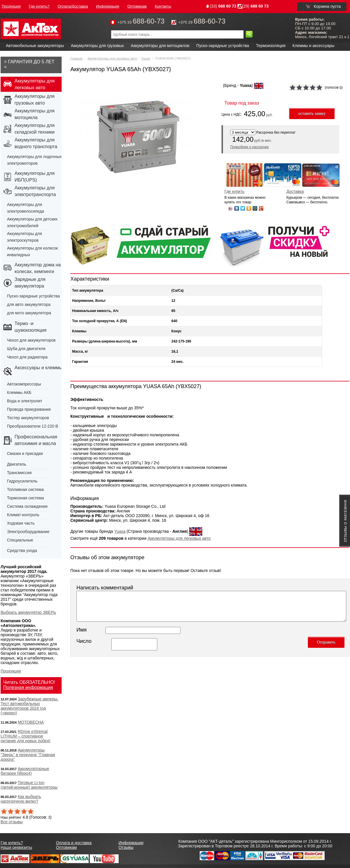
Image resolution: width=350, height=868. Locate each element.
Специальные (20, 540)
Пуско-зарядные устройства (223, 46)
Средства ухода (22, 550)
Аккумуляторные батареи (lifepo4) (25, 771)
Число (84, 641)
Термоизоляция (271, 46)
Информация (131, 843)
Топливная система (25, 489)
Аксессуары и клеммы (39, 368)
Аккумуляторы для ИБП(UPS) (35, 177)
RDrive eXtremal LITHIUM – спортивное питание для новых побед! (25, 736)
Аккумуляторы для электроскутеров (25, 237)
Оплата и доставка (74, 843)
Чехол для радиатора (27, 357)
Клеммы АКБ (19, 392)
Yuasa (145, 58)
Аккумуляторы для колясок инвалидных (32, 251)
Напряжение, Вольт (89, 301)
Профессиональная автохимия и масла (36, 440)
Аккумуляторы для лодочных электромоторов (34, 160)
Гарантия (80, 362)
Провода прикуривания (29, 409)
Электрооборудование (28, 532)
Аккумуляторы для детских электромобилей (32, 222)
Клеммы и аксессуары (313, 46)
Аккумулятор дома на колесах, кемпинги (38, 268)
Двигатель (17, 464)
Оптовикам (67, 847)
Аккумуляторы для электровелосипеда (26, 208)
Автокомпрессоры (24, 384)
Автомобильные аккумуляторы (35, 46)
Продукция (11, 671)
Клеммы (79, 331)
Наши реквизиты (16, 847)
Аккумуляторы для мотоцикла (35, 114)
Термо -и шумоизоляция (31, 327)
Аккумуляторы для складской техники (35, 129)
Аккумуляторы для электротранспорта (35, 191)
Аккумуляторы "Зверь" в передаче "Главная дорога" (28, 755)
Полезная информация (28, 687)
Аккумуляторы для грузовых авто (35, 100)
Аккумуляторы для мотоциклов (160, 46)
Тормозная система (25, 498)
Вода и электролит (25, 401)
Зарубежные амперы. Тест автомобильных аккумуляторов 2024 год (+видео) (30, 706)
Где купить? (12, 843)
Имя (82, 630)
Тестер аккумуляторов (28, 418)
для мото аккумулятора (29, 313)
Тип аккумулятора (88, 290)
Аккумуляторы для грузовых (98, 46)
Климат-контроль (23, 515)
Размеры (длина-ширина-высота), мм (105, 341)
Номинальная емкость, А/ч (95, 311)
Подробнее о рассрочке (249, 147)
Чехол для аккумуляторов (31, 340)
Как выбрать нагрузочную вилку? (21, 799)
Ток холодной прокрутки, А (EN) (100, 321)
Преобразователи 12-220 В (33, 426)
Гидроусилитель (22, 481)
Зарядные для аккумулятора (30, 283)
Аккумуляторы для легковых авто (112, 58)
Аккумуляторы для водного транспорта (36, 143)
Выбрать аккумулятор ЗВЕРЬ (28, 612)
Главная (76, 58)
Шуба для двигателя (26, 349)
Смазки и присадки (25, 453)
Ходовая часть (21, 523)
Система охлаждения (27, 506)
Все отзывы (12, 822)
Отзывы (126, 847)
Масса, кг (80, 351)
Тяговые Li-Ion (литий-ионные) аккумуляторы (29, 785)
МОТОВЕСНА (31, 722)
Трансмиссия (19, 473)
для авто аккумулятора (29, 304)
